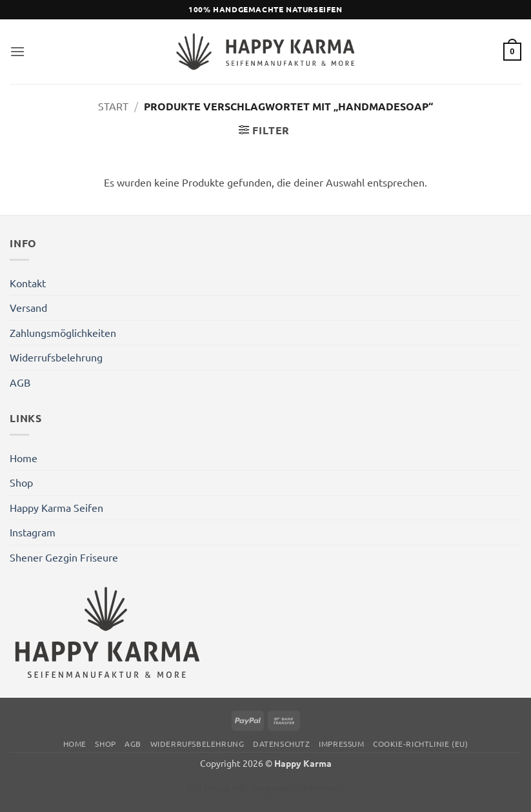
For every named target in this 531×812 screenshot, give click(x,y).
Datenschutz (282, 744)
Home (24, 458)
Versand (28, 307)
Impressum (342, 744)
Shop (21, 482)
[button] (17, 51)
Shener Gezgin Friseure (64, 557)
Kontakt (28, 283)
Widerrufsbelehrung (56, 357)
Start (113, 106)
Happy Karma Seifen (56, 507)
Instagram (33, 532)
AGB (20, 382)
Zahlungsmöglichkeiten (63, 332)
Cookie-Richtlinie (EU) (420, 744)
